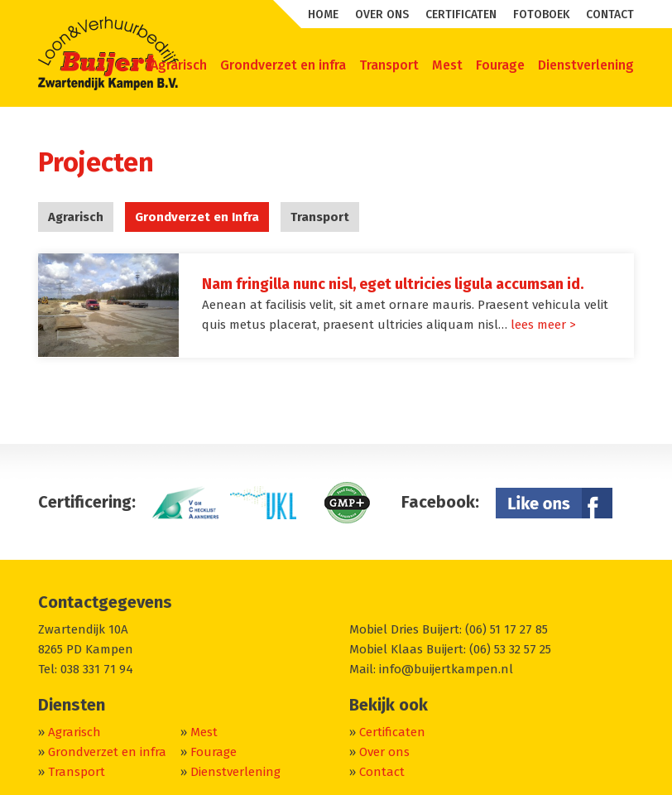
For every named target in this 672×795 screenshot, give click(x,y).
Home (323, 14)
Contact (610, 14)
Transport (320, 217)
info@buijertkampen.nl (446, 669)
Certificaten (461, 14)
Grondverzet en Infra (197, 217)
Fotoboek (541, 14)
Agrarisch (76, 217)
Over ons (382, 14)
